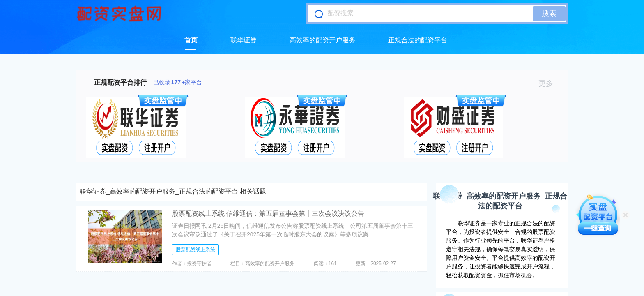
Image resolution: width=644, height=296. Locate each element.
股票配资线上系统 (195, 250)
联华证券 (244, 40)
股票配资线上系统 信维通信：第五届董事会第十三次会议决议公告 (268, 214)
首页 (191, 40)
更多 (549, 83)
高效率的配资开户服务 (322, 40)
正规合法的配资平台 (418, 40)
